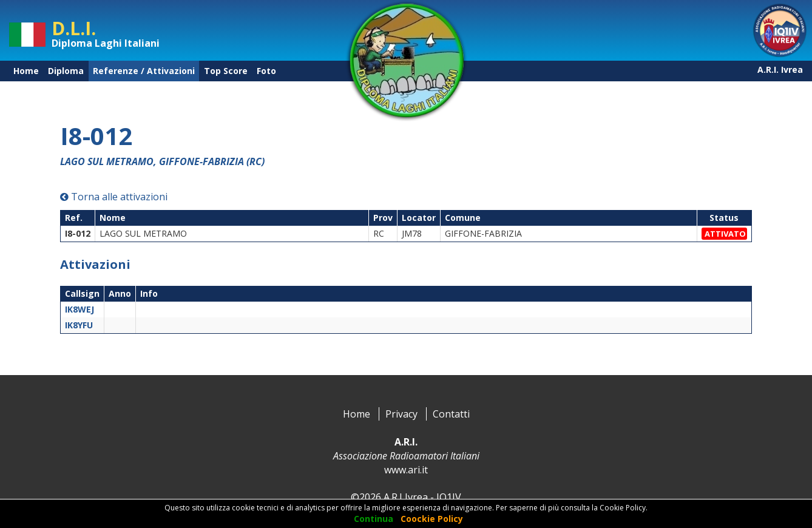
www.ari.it (406, 470)
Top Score (226, 71)
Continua (374, 519)
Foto (266, 71)
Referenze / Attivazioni (144, 71)
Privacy (401, 414)
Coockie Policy (432, 519)
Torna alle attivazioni (114, 197)
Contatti (451, 414)
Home (26, 71)
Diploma (66, 71)
